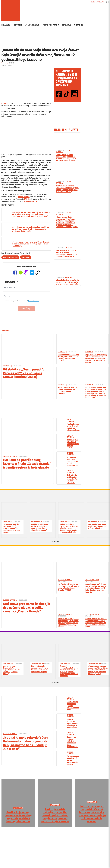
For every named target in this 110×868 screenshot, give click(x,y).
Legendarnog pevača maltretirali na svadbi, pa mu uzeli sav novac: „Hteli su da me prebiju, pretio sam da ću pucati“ (30, 229)
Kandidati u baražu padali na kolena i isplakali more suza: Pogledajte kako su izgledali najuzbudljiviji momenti (68, 623)
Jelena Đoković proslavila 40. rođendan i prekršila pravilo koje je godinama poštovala (67, 282)
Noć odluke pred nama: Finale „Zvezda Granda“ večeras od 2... (73, 461)
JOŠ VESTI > (55, 541)
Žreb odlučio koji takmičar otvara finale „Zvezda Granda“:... (72, 479)
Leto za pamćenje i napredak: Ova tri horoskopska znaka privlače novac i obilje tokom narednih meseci (92, 814)
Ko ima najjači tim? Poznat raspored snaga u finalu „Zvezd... (73, 444)
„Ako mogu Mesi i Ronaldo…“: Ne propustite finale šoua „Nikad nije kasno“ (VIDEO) (11, 670)
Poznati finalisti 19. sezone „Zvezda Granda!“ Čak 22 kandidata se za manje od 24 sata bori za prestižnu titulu (96, 623)
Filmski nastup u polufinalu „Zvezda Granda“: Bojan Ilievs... (73, 706)
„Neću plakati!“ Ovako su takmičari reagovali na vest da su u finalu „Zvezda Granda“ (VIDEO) (69, 587)
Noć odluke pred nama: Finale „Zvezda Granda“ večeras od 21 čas (97, 526)
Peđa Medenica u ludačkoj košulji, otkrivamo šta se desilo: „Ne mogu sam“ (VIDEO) (68, 357)
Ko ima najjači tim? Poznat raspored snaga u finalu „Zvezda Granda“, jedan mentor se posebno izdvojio (69, 528)
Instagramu (31, 201)
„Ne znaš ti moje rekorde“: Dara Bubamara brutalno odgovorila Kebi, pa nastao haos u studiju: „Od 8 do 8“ (26, 743)
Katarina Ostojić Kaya (10, 257)
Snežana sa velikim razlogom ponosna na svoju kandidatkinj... (73, 742)
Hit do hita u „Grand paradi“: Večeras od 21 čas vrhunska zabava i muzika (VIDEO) (23, 373)
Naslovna (6, 25)
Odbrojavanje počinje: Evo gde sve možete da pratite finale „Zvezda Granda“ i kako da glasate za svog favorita (96, 588)
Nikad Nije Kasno (51, 25)
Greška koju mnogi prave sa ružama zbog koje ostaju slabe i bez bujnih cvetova (18, 817)
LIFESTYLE (18, 808)
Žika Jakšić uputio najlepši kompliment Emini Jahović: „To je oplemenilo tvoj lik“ (39, 669)
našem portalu (24, 197)
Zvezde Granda (32, 25)
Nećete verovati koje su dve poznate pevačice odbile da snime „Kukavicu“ (67, 390)
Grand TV (79, 25)
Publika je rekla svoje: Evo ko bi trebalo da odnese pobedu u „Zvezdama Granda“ (40, 527)
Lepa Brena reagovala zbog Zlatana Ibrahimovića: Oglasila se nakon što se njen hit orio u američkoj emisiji (96, 358)
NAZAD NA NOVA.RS (97, 2)
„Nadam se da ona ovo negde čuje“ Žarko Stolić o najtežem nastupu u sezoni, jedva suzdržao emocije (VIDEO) (98, 670)
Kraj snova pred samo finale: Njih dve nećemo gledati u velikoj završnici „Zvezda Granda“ (27, 608)
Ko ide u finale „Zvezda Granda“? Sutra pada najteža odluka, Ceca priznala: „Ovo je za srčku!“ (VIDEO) (67, 189)
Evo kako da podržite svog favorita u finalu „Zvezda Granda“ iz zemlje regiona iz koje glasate (27, 464)
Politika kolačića (33, 301)
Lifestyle (66, 25)
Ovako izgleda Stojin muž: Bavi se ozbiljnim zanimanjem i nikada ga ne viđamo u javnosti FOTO (66, 253)
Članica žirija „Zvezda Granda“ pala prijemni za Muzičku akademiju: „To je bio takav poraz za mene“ (66, 158)
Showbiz (18, 25)
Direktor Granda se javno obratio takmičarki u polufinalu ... (72, 723)
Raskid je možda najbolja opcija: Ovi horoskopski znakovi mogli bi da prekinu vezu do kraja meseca (55, 815)
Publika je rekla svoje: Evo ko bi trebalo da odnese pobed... (73, 427)
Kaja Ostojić (6, 103)
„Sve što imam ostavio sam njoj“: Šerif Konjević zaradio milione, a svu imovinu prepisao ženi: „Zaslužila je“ (31, 244)
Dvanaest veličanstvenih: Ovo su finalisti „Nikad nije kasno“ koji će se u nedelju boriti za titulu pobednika (69, 671)
